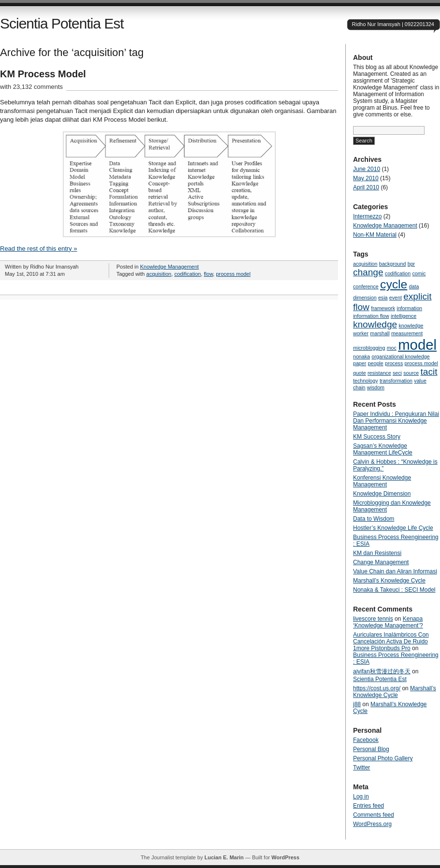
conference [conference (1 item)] (366, 286)
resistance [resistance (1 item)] (379, 373)
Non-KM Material (375, 235)
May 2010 (366, 178)
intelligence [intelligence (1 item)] (404, 316)
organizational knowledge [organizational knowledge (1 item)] (400, 356)
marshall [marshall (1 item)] (380, 333)
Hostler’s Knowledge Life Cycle (393, 528)
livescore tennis (373, 619)
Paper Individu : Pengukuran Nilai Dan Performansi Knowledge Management (396, 421)
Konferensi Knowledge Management (382, 481)
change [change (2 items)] (368, 272)
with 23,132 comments (31, 87)
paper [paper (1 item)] (360, 363)
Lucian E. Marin (224, 857)
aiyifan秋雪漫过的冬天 (382, 671)
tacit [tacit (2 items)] (429, 372)
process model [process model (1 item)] (421, 363)
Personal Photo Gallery (383, 758)
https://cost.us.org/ (377, 688)
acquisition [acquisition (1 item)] (365, 264)
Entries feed (369, 806)
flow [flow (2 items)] (361, 307)
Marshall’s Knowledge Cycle (389, 581)
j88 (357, 704)
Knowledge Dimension (382, 494)
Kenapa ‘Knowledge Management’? (388, 622)
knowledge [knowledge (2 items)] (375, 324)
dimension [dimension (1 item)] (365, 298)
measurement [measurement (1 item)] (407, 333)
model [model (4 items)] (417, 345)
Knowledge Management (170, 267)
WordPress (285, 857)
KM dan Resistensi (377, 553)
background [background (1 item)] (393, 264)
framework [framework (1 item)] (383, 308)
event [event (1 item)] (396, 298)
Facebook (366, 740)
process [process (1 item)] (394, 363)
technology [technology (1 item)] (366, 381)
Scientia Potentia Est (62, 23)
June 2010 (367, 169)
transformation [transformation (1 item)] (396, 381)
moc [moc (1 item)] (392, 348)
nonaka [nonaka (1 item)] (362, 356)
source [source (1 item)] (411, 373)
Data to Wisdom (374, 519)
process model (233, 274)
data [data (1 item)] (414, 286)
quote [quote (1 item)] (360, 373)
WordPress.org (372, 824)
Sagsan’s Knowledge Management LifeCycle (383, 449)
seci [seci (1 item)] (397, 373)
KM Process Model (43, 74)
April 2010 (366, 187)
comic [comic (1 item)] (419, 273)
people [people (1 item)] (376, 363)
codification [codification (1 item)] (398, 273)
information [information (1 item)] (409, 308)
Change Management (381, 562)
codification (188, 274)
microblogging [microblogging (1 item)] (369, 348)
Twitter (362, 768)
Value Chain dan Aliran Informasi (395, 571)
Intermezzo (367, 216)
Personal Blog (371, 749)
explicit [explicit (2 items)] (417, 296)
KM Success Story (377, 437)
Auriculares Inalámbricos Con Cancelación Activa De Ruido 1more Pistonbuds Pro (391, 641)
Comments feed (374, 815)
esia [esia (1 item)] (383, 298)
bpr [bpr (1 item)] (411, 264)
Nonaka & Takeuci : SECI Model (394, 590)
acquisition (159, 274)
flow (208, 274)
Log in (361, 797)
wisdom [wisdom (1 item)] (376, 387)
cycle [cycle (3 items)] (394, 284)
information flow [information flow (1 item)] (371, 316)
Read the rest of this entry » (39, 249)
